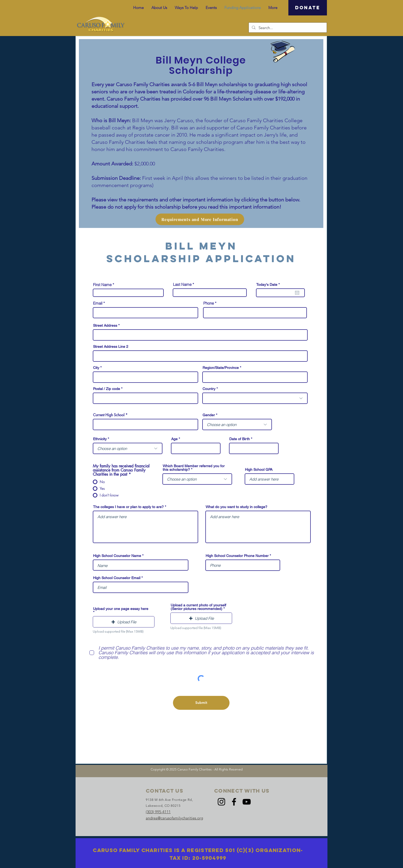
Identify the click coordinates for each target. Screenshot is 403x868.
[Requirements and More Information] (200, 219)
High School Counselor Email (117, 578)
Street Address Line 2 (111, 347)
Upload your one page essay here (121, 609)
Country (209, 389)
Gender (209, 415)
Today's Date (269, 285)
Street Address (105, 325)
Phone (209, 303)
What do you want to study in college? (236, 507)
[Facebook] (234, 802)
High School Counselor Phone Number (237, 556)
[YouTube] (247, 802)
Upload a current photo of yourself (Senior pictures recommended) (198, 607)
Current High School (109, 415)
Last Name (182, 284)
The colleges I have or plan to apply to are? (128, 507)
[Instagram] (221, 802)
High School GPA (259, 470)
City (96, 368)
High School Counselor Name (117, 556)
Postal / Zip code (107, 389)
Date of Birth (240, 439)
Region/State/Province (221, 368)
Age (174, 439)
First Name (102, 285)
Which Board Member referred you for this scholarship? (194, 468)
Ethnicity (100, 439)
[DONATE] (308, 8)
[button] (124, 622)
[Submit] (201, 703)
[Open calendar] (297, 293)
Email (98, 303)
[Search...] (287, 28)
